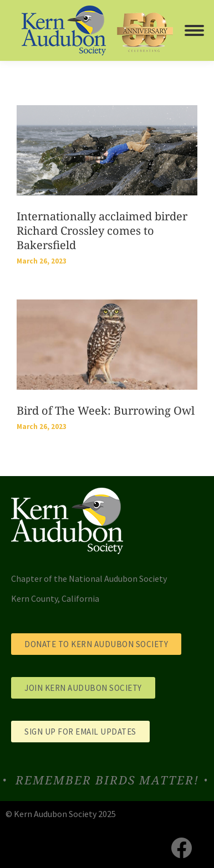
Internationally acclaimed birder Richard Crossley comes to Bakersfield (102, 231)
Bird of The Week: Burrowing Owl (106, 410)
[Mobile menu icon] (194, 30)
